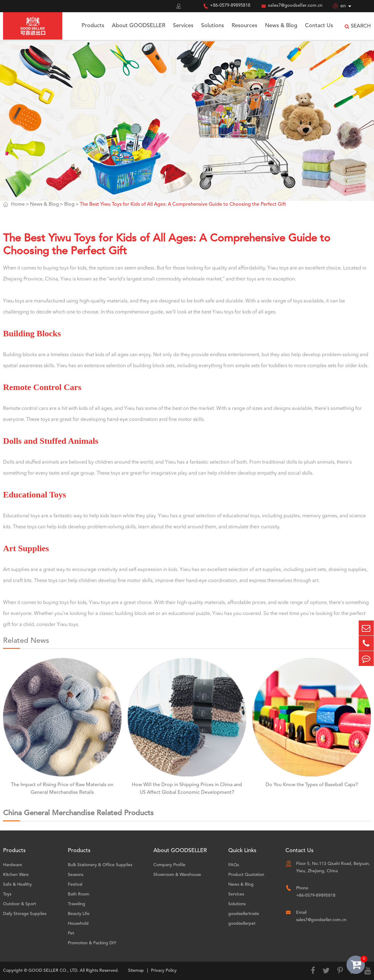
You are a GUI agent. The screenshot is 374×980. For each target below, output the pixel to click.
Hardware (13, 865)
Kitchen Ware (16, 875)
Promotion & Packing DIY (92, 943)
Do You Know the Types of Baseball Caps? (312, 785)
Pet (71, 933)
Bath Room (79, 894)
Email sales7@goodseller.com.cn (321, 916)
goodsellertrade (244, 914)
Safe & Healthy (17, 884)
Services (183, 26)
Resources (244, 26)
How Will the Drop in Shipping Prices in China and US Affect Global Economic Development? (187, 789)
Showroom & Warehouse (177, 875)
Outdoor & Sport (20, 904)
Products (93, 26)
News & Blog (281, 26)
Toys (7, 894)
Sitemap (136, 971)
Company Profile (169, 865)
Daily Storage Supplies (25, 914)
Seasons (76, 875)
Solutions (213, 26)
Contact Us (319, 26)
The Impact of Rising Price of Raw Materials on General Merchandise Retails (62, 789)
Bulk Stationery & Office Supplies (100, 865)
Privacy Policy (164, 971)
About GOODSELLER (139, 26)
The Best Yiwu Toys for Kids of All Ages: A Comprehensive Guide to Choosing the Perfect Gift (183, 204)
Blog (69, 204)
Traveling (77, 904)
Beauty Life (79, 914)
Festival (75, 884)
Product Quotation (246, 875)
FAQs (234, 865)
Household (78, 924)
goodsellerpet (242, 924)
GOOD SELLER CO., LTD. (53, 971)
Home (18, 204)
